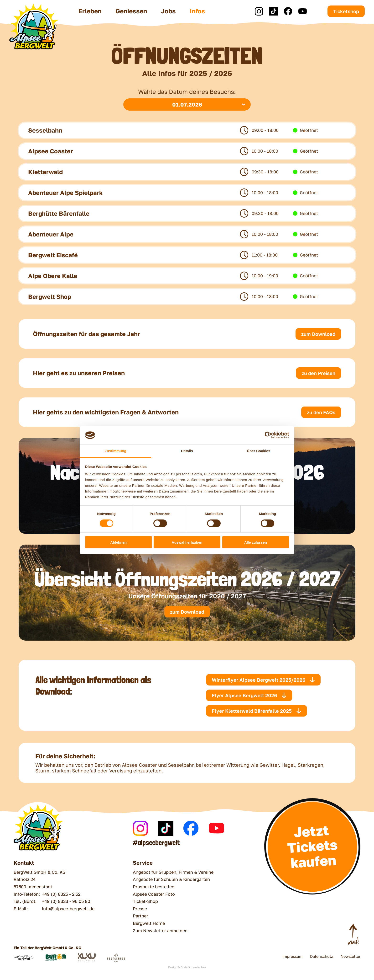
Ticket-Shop (145, 901)
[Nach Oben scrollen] (353, 935)
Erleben (90, 11)
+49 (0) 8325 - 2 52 (61, 894)
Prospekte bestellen (154, 887)
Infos (197, 11)
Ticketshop (346, 11)
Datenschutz (322, 956)
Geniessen (131, 11)
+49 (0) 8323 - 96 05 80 (66, 901)
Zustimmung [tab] (116, 451)
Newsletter (351, 956)
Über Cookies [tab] (259, 451)
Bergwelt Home (149, 923)
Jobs (168, 11)
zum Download (187, 612)
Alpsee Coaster (51, 151)
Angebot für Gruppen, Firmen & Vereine (173, 872)
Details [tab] (187, 451)
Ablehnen (118, 542)
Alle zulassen (256, 542)
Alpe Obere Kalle (53, 276)
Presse (140, 909)
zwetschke (199, 967)
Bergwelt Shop (50, 297)
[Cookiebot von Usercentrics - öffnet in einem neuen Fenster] (268, 435)
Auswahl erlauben (187, 542)
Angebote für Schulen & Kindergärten (171, 879)
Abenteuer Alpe (51, 234)
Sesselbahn (45, 130)
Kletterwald (45, 172)
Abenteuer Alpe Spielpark (65, 193)
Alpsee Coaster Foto (154, 894)
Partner (140, 916)
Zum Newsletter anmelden (160, 931)
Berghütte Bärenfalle (59, 213)
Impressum (292, 956)
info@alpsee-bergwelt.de (68, 909)
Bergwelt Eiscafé (53, 255)
